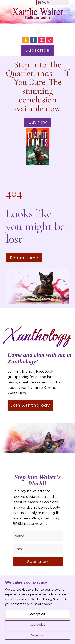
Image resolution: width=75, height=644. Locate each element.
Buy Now (38, 122)
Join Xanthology (30, 405)
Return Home (24, 258)
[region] (37, 610)
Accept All (37, 614)
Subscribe (37, 50)
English (44, 2)
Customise (37, 625)
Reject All (37, 635)
